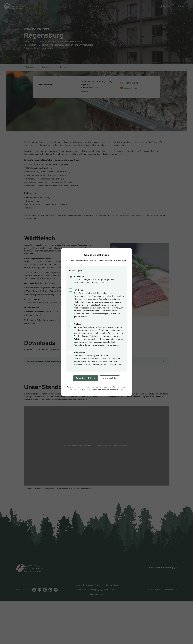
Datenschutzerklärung (89, 389)
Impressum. (119, 389)
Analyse (77, 324)
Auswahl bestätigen (86, 378)
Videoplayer (79, 352)
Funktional (78, 290)
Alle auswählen (110, 378)
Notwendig (79, 276)
